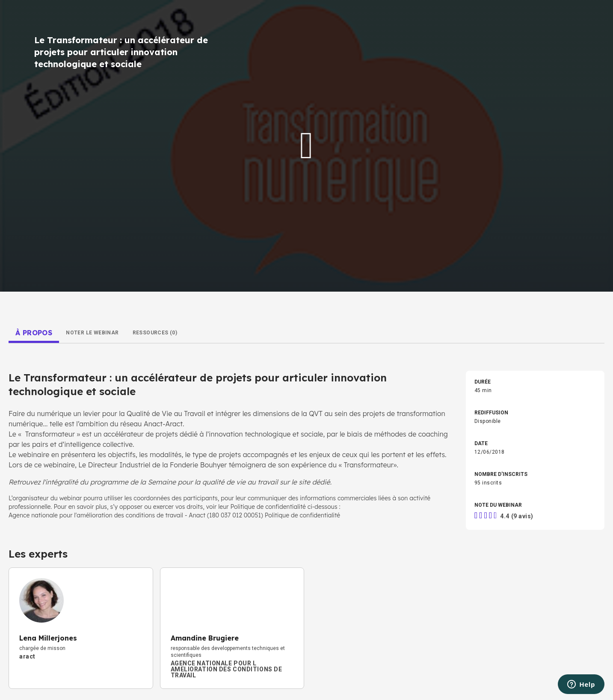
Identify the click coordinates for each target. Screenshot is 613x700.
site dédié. (315, 482)
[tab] (34, 333)
